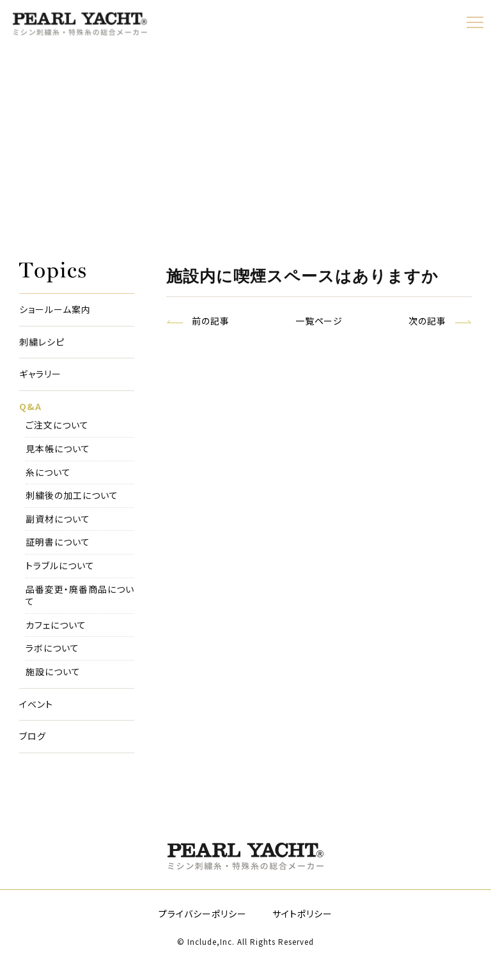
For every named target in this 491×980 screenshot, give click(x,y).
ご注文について (57, 425)
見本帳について (58, 449)
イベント (36, 704)
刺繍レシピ (42, 342)
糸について (48, 472)
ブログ (33, 736)
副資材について (58, 519)
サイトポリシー (302, 914)
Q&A (30, 407)
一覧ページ (319, 321)
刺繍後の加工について (72, 495)
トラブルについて (60, 566)
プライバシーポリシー (203, 914)
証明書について (58, 542)
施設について (53, 672)
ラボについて (52, 648)
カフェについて (56, 625)
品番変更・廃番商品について (80, 596)
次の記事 (427, 321)
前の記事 (211, 321)
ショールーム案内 (55, 310)
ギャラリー (40, 374)
